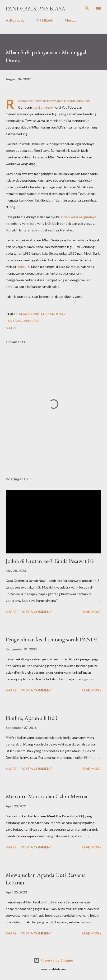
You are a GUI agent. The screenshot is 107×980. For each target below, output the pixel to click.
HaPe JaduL (15, 20)
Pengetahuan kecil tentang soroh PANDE (52, 639)
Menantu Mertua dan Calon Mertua (47, 796)
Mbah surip (29, 314)
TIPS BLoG (44, 20)
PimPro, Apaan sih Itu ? (32, 718)
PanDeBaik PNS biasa (35, 8)
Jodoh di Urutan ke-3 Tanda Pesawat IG (50, 561)
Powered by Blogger (54, 960)
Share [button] (11, 328)
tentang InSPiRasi (22, 321)
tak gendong (52, 314)
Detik (21, 267)
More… (70, 20)
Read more (91, 612)
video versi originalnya (79, 217)
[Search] (87, 9)
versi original (42, 107)
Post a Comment (36, 612)
